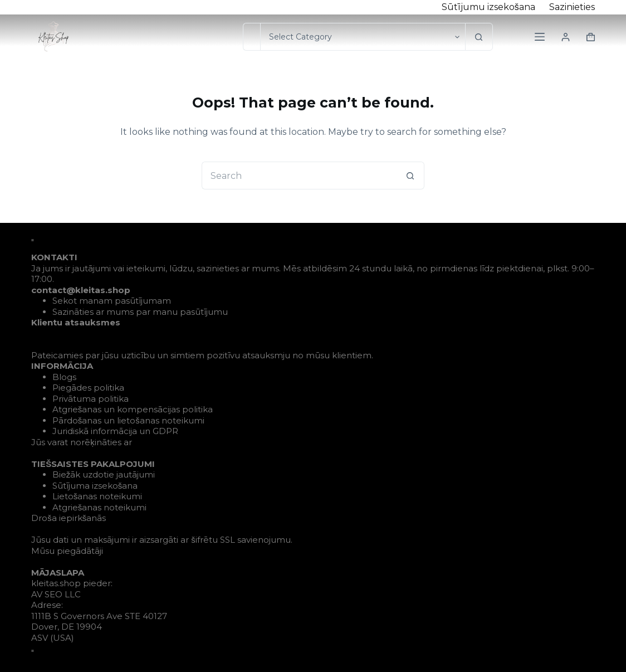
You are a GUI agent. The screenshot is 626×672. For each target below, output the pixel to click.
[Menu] (540, 37)
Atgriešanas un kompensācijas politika (133, 409)
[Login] (566, 37)
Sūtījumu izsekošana (488, 7)
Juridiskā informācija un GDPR (115, 431)
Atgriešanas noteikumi (100, 507)
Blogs (64, 377)
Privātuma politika (91, 399)
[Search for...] (251, 37)
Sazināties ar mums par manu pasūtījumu (140, 312)
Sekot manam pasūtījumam (112, 301)
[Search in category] (363, 37)
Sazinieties (572, 7)
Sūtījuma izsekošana (95, 486)
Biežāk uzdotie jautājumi (104, 474)
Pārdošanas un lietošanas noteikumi (128, 420)
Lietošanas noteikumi (97, 496)
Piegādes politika (88, 388)
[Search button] (479, 37)
